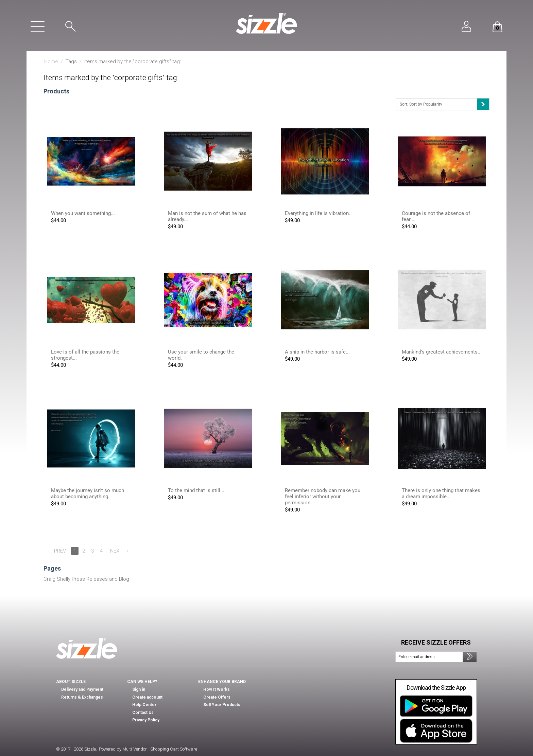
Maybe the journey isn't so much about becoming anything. (88, 493)
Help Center (144, 705)
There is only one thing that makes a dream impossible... (441, 493)
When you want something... (83, 213)
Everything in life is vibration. (317, 213)
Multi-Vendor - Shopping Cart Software (160, 749)
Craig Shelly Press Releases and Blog (86, 579)
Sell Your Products (222, 705)
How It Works (217, 689)
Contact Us (143, 713)
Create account (147, 697)
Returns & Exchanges (82, 697)
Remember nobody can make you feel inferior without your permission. (323, 497)
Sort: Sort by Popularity (444, 104)
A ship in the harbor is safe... (317, 352)
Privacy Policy (146, 720)
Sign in (139, 689)
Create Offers (217, 697)
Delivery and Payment (82, 689)
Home (51, 61)
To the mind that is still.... (197, 490)
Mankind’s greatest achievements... (442, 352)
